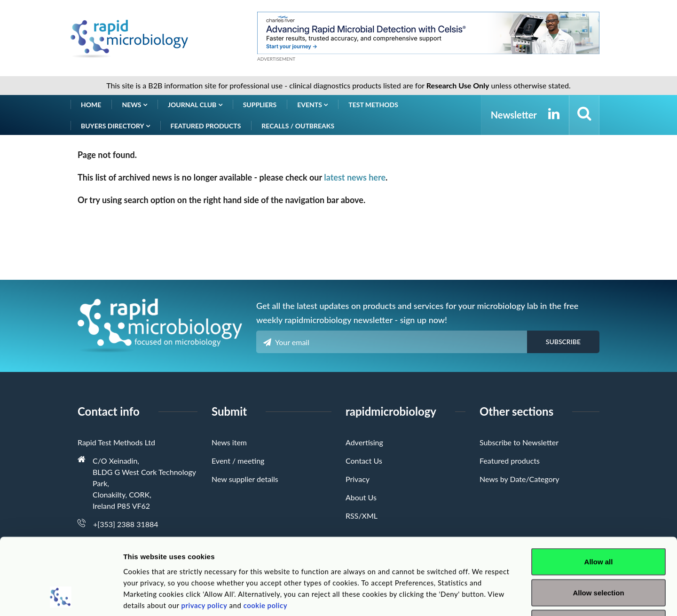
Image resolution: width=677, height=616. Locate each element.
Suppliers (260, 105)
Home (91, 105)
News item (229, 442)
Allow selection (598, 524)
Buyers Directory (115, 126)
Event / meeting (238, 461)
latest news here (355, 177)
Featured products (206, 126)
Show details (493, 597)
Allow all (599, 493)
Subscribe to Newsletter (519, 442)
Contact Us (364, 461)
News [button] (134, 105)
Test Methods (373, 105)
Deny (599, 554)
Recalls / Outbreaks (298, 126)
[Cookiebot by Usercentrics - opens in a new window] (61, 598)
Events (312, 105)
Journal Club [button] (195, 105)
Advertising (364, 442)
